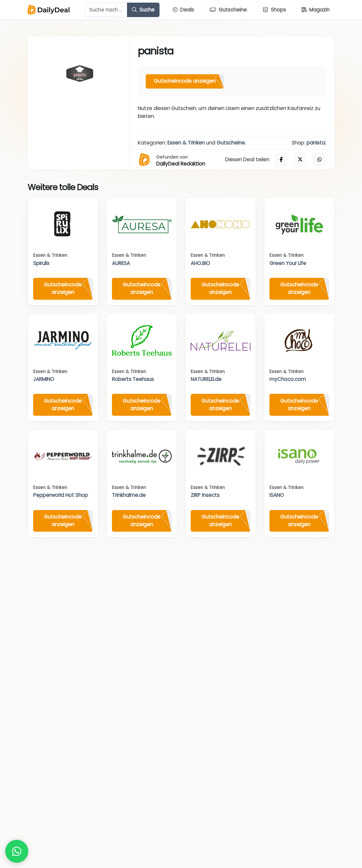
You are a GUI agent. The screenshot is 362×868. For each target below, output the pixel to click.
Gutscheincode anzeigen (185, 81)
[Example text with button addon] (106, 10)
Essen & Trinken (186, 143)
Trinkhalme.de (129, 495)
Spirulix (41, 263)
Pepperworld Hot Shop (61, 495)
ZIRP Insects (205, 495)
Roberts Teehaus (133, 379)
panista (316, 143)
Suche (143, 10)
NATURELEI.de (206, 379)
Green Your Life (288, 263)
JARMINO (44, 379)
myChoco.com (288, 379)
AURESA (121, 263)
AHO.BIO (200, 263)
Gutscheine (231, 143)
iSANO (277, 495)
